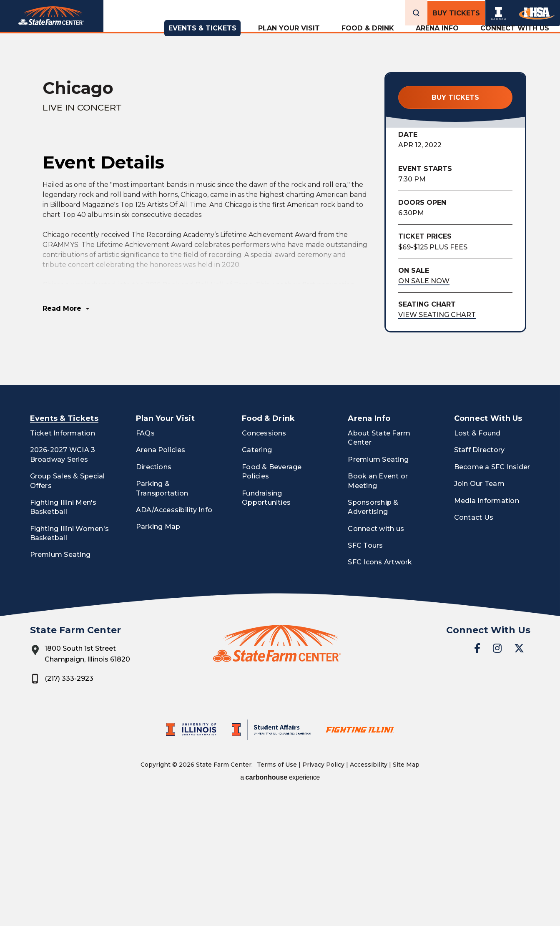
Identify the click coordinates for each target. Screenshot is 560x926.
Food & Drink (368, 39)
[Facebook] (477, 778)
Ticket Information (63, 562)
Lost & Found (477, 562)
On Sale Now (424, 281)
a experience (280, 907)
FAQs (145, 562)
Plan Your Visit (289, 39)
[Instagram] (497, 778)
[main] (280, 285)
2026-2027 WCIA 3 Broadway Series (63, 584)
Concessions (264, 562)
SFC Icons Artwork (380, 692)
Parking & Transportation (162, 618)
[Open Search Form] (416, 12)
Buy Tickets (456, 12)
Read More (62, 438)
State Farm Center (65, 27)
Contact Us (474, 647)
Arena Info (437, 39)
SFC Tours (365, 675)
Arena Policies (161, 580)
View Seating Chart (437, 315)
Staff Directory (480, 580)
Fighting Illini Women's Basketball (70, 663)
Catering (257, 580)
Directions (154, 596)
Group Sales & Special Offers (68, 610)
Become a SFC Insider (492, 596)
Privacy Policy (323, 894)
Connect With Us (515, 39)
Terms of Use (277, 894)
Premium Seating (60, 684)
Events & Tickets (202, 39)
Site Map (406, 894)
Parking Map (158, 656)
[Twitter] (519, 778)
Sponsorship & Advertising (373, 636)
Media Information (487, 630)
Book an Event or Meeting (378, 610)
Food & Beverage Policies (272, 601)
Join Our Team (479, 613)
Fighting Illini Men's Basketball (63, 636)
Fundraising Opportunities (266, 627)
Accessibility (369, 894)
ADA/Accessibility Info (174, 639)
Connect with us (376, 658)
